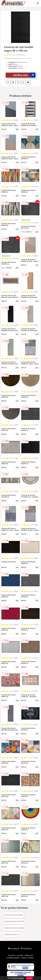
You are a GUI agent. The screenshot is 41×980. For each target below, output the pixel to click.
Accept (29, 978)
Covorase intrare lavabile (14, 928)
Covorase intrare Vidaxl (13, 915)
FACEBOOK (14, 949)
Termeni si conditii (16, 955)
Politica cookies (27, 958)
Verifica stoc (24, 75)
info (17, 129)
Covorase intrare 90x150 (14, 921)
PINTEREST (26, 949)
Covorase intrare (11, 934)
